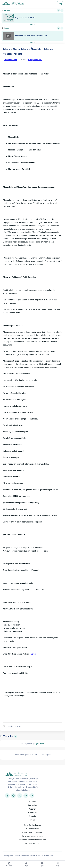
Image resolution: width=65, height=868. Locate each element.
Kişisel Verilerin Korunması (32, 832)
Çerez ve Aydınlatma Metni (32, 836)
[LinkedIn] (32, 796)
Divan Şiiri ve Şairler (35, 60)
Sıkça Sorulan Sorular (33, 825)
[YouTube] (26, 796)
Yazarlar (33, 809)
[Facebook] (7, 796)
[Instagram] (13, 796)
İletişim (32, 820)
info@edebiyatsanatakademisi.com (32, 840)
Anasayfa (32, 802)
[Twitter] (20, 796)
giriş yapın (40, 744)
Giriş (60, 4)
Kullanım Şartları (33, 829)
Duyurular (32, 816)
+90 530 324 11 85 (32, 843)
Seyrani (34, 654)
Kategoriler (32, 805)
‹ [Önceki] (58, 10)
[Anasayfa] (13, 4)
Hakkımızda (32, 813)
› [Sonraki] (62, 10)
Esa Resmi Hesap (10, 60)
